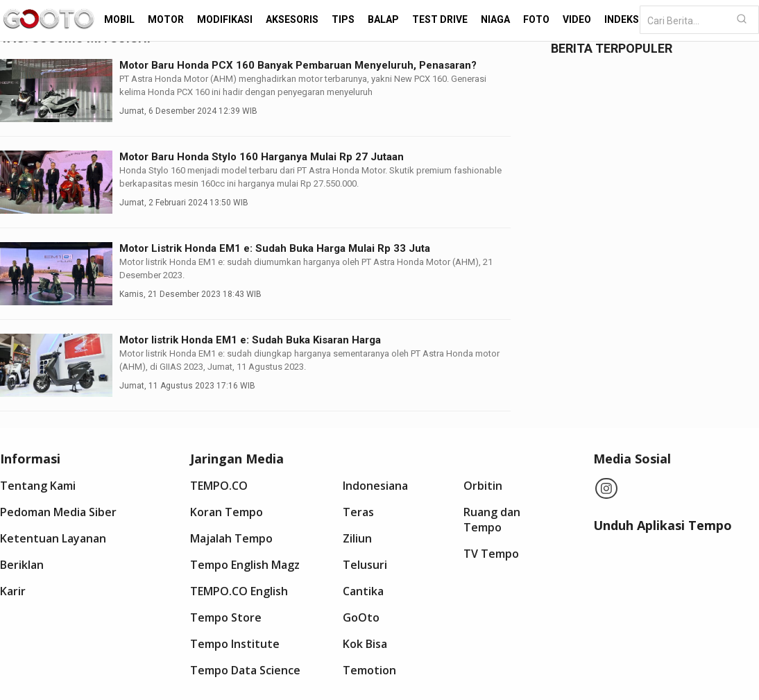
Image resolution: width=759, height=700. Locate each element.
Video (577, 19)
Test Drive (440, 19)
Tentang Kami (38, 486)
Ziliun (357, 538)
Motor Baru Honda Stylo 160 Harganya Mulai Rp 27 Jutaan (262, 157)
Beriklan (22, 565)
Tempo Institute (235, 644)
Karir (13, 591)
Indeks (622, 19)
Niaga (495, 19)
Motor (166, 19)
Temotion (369, 670)
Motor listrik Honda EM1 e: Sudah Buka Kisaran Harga (250, 340)
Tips (343, 19)
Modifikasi (225, 19)
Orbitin (483, 486)
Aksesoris (292, 19)
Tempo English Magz (245, 565)
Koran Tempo (227, 512)
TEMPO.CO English (239, 591)
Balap (383, 19)
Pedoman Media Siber (58, 512)
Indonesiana (375, 486)
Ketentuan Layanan (53, 538)
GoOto (361, 617)
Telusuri (365, 565)
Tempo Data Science (245, 670)
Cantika (363, 591)
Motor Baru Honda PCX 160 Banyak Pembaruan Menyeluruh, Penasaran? (298, 65)
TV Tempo (491, 554)
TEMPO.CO (219, 486)
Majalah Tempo (231, 538)
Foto (536, 19)
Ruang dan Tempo (492, 520)
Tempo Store (226, 617)
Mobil (119, 19)
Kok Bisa (365, 644)
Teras (358, 512)
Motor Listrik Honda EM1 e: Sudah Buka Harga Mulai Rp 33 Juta (275, 248)
